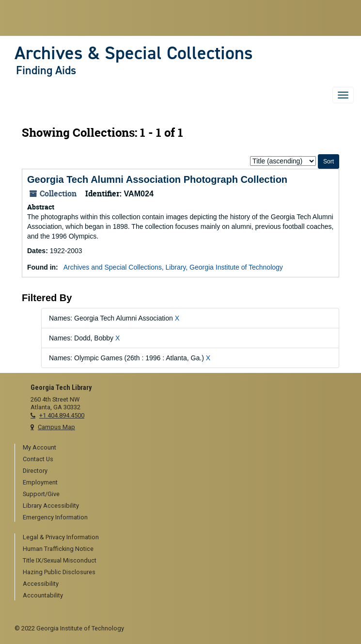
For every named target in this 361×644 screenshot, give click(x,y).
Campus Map (56, 427)
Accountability (43, 595)
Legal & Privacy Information (61, 537)
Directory (35, 471)
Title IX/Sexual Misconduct (60, 560)
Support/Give (41, 494)
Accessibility (41, 584)
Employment (40, 482)
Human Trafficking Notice (58, 549)
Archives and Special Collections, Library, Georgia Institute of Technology (173, 267)
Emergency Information (55, 517)
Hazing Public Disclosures (59, 572)
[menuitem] (185, 448)
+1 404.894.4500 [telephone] (62, 415)
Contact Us (38, 459)
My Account (39, 447)
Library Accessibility (51, 506)
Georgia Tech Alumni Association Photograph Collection (157, 179)
